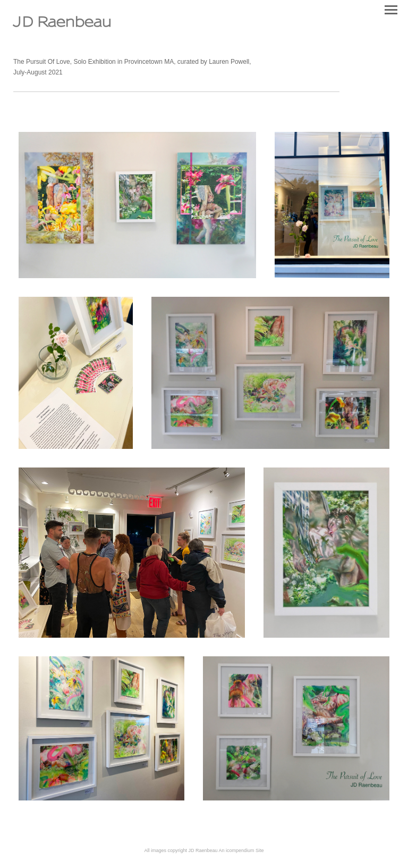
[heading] (62, 24)
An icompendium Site (241, 850)
